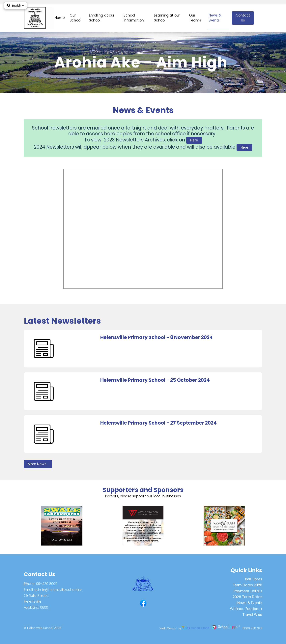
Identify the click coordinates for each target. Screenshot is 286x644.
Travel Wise (252, 615)
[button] (15, 6)
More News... (38, 465)
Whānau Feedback (246, 609)
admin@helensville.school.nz (58, 590)
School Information (134, 18)
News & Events (215, 18)
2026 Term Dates (247, 597)
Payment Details (248, 591)
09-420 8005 (47, 584)
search (260, 18)
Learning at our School (167, 18)
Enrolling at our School (102, 18)
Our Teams (195, 18)
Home (60, 18)
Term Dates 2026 (247, 585)
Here (194, 140)
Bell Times (254, 579)
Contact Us (243, 18)
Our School (75, 18)
